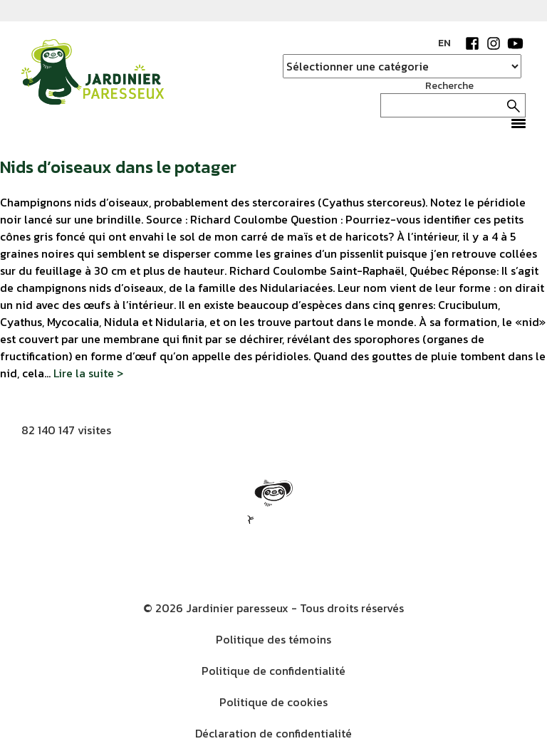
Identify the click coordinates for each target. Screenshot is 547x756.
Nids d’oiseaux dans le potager (118, 167)
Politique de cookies (273, 702)
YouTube (515, 43)
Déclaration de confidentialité (273, 733)
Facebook (472, 43)
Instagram (494, 43)
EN (444, 43)
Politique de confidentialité (273, 671)
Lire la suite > (88, 373)
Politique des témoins (273, 639)
